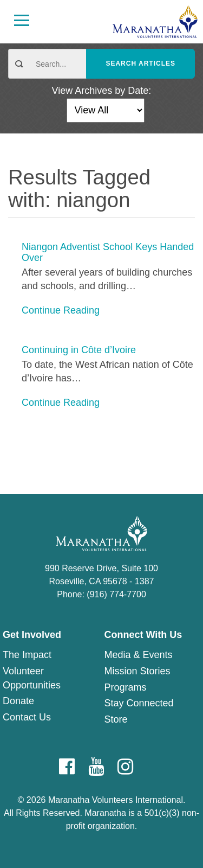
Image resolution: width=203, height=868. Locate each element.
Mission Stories (137, 671)
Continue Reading (61, 310)
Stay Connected (139, 703)
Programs (126, 687)
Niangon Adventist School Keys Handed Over (108, 253)
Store (116, 719)
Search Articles (140, 63)
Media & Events (139, 655)
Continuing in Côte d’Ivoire (79, 350)
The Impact (27, 655)
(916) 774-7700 (116, 594)
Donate (18, 701)
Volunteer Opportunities (32, 678)
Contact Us (27, 717)
